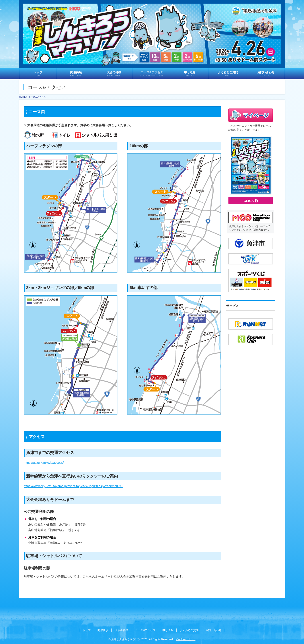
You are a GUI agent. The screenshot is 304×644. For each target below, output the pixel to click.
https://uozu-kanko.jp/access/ (44, 463)
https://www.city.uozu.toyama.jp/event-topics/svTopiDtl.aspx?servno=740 (73, 486)
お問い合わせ (213, 630)
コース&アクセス (145, 630)
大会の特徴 (122, 630)
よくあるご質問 (189, 630)
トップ (87, 630)
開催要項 (103, 630)
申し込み (168, 630)
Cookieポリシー (186, 639)
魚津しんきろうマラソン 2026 (129, 639)
